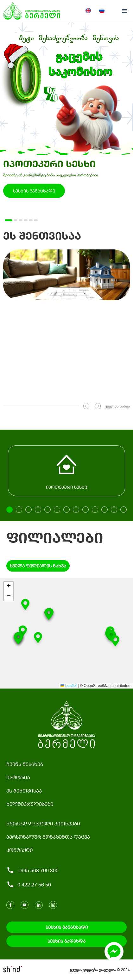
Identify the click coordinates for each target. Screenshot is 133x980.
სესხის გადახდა (66, 941)
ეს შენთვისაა (24, 790)
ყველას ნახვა (117, 406)
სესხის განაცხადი (34, 191)
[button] (115, 642)
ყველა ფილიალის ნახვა (38, 566)
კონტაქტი (20, 850)
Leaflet (69, 686)
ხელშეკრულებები (30, 804)
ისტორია (18, 777)
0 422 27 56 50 (29, 884)
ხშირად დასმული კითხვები (43, 823)
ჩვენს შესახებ (25, 764)
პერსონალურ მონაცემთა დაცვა (48, 837)
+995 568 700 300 (32, 870)
